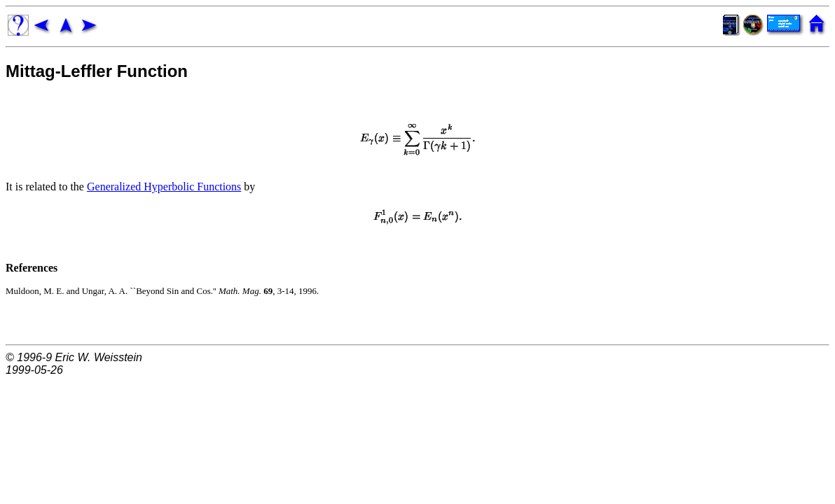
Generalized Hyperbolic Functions (164, 187)
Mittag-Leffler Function (97, 71)
